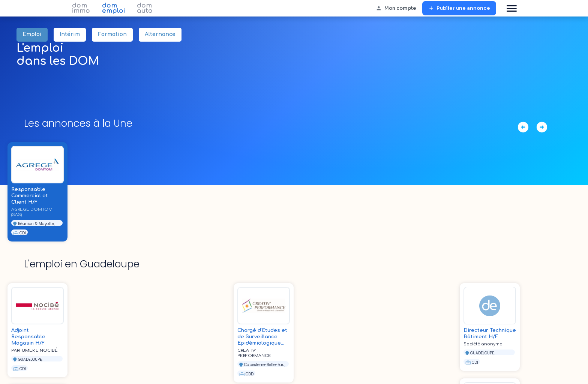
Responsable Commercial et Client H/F (30, 196)
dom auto (145, 8)
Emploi (32, 35)
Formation (112, 35)
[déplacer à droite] (542, 127)
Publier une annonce (459, 8)
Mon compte (396, 8)
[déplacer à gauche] (523, 127)
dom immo (81, 8)
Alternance (160, 35)
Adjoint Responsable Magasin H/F (28, 337)
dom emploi (113, 8)
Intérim (70, 35)
